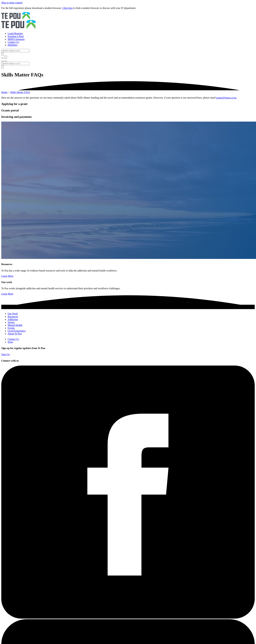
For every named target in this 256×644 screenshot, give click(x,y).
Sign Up (5, 354)
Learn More (7, 276)
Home (4, 92)
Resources (13, 317)
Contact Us (13, 339)
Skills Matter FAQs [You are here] (20, 92)
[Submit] (3, 54)
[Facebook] (128, 618)
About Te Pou (15, 334)
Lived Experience (17, 331)
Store (10, 342)
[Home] (128, 21)
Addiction (13, 319)
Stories (11, 322)
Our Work (13, 314)
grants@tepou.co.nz (226, 98)
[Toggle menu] (3, 61)
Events (11, 328)
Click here (68, 8)
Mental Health (15, 325)
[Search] (15, 51)
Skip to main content (12, 3)
